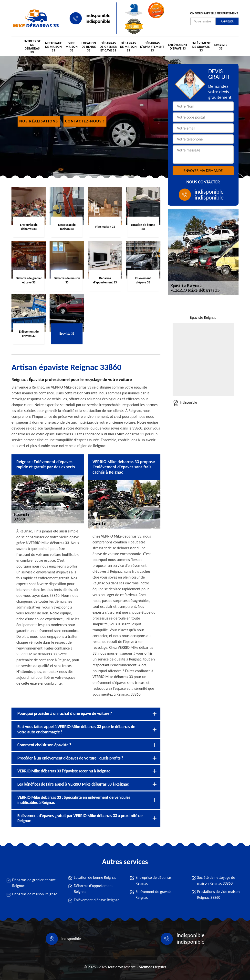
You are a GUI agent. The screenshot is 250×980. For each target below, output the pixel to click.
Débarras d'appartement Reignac (93, 889)
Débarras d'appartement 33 (152, 47)
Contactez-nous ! (85, 121)
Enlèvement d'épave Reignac (97, 900)
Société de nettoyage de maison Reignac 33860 (216, 880)
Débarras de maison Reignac (35, 894)
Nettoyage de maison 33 (53, 47)
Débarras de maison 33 (128, 47)
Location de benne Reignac (95, 877)
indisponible (98, 15)
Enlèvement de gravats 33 (201, 47)
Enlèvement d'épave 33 (178, 47)
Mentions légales (152, 967)
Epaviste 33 (221, 47)
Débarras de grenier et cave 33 (108, 47)
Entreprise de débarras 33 (32, 47)
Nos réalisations (39, 121)
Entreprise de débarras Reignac (153, 880)
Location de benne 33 (89, 47)
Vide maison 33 (72, 47)
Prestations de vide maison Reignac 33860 (219, 895)
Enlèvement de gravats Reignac (153, 895)
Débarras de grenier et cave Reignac (34, 883)
